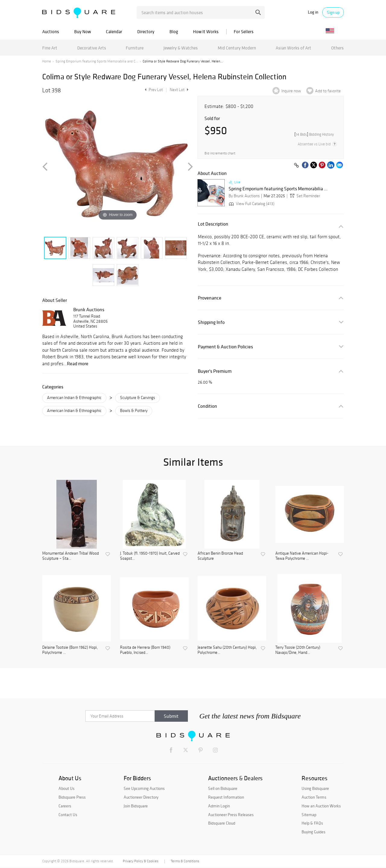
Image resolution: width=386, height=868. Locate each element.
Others (337, 48)
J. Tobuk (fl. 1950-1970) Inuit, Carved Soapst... (150, 556)
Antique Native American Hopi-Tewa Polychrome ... (302, 556)
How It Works (206, 32)
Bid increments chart (220, 153)
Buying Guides (313, 832)
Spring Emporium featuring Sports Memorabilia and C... (97, 61)
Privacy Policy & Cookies (141, 861)
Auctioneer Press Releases (231, 815)
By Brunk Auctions (244, 196)
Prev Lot (153, 90)
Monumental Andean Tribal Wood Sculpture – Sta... (71, 556)
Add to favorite (328, 91)
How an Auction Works (321, 806)
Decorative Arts (92, 48)
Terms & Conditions (185, 861)
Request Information (226, 797)
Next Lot (179, 90)
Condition (207, 406)
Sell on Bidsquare (223, 788)
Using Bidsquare (315, 788)
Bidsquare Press (72, 797)
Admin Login (219, 806)
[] (314, 134)
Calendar (114, 32)
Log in (313, 12)
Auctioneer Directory (141, 797)
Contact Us (68, 815)
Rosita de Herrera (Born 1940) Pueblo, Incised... (145, 650)
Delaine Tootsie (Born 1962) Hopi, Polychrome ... (70, 650)
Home (47, 61)
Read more (78, 363)
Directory (146, 32)
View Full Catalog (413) (251, 204)
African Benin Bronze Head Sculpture (220, 556)
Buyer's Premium (215, 371)
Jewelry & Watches (181, 48)
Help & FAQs (312, 823)
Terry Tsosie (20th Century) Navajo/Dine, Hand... (298, 650)
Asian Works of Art (293, 48)
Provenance (210, 298)
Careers (65, 806)
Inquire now (291, 91)
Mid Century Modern (237, 48)
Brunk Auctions (89, 309)
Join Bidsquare (136, 806)
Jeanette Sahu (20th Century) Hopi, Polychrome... (227, 650)
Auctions (51, 32)
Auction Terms (314, 797)
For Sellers (244, 32)
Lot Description (213, 224)
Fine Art (50, 48)
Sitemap (309, 815)
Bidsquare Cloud (222, 823)
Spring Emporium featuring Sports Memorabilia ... (278, 189)
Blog (174, 32)
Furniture (135, 48)
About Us (66, 788)
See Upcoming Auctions (144, 788)
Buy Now (82, 32)
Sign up (333, 12)
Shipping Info (211, 322)
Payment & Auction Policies (225, 347)
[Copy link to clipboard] (296, 166)
